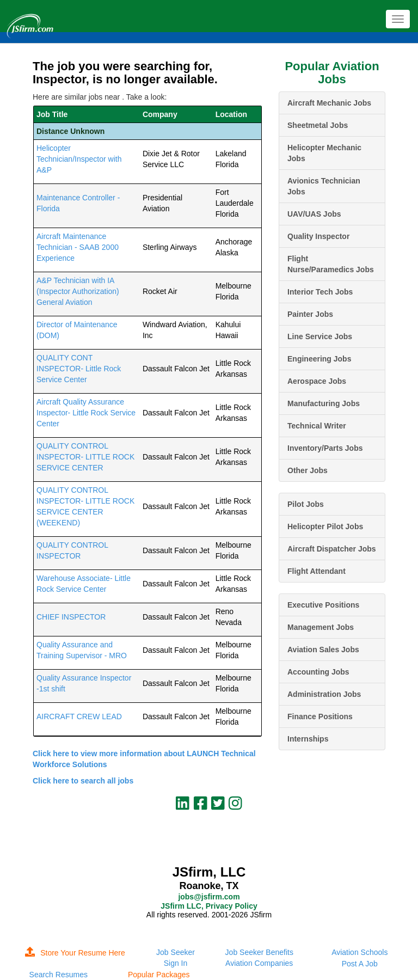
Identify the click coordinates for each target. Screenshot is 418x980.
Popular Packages (159, 975)
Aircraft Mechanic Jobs (329, 103)
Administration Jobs (324, 694)
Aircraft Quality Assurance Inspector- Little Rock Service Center (86, 413)
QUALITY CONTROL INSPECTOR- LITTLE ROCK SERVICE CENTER (85, 457)
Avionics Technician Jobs (324, 186)
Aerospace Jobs (317, 381)
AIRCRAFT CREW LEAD (79, 716)
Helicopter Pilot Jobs (325, 526)
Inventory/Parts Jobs (325, 448)
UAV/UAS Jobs (314, 214)
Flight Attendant (316, 571)
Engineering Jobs (319, 359)
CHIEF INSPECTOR (71, 617)
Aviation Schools (359, 952)
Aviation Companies (259, 963)
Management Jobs (321, 627)
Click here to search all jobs (83, 781)
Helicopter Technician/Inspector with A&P (79, 159)
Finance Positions (320, 716)
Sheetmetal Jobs (318, 125)
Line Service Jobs (320, 336)
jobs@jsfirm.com (209, 897)
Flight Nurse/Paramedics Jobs (331, 264)
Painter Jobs (310, 314)
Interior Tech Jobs (320, 292)
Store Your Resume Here (75, 953)
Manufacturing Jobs (324, 403)
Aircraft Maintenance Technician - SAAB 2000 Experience (78, 247)
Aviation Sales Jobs (323, 650)
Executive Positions (323, 605)
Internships (308, 739)
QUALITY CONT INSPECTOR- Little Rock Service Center (79, 369)
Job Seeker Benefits (259, 952)
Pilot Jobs (306, 504)
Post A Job (360, 964)
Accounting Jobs (318, 672)
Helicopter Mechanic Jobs (324, 153)
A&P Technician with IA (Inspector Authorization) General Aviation (78, 291)
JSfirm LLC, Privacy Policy (209, 906)
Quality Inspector (318, 236)
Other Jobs (308, 470)
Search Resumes (59, 975)
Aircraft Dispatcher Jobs (332, 549)
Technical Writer (317, 426)
